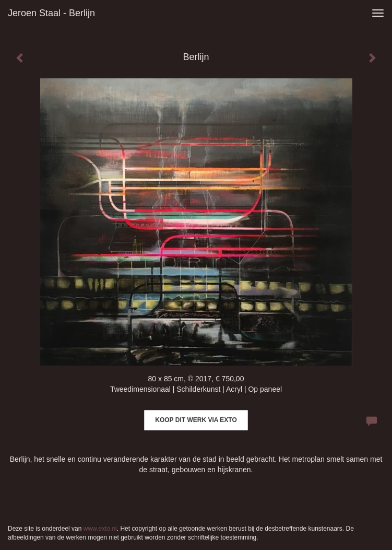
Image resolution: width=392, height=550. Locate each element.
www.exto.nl (100, 529)
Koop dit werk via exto (196, 420)
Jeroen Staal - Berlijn (51, 13)
